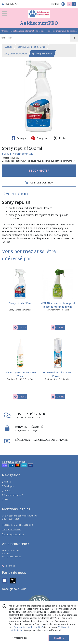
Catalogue (8, 486)
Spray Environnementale (15, 54)
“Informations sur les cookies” (28, 627)
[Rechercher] (74, 38)
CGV (5, 499)
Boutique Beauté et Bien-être (31, 47)
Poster (60, 138)
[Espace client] (63, 4)
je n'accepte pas (20, 638)
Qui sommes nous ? (12, 495)
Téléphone (8, 566)
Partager (19, 138)
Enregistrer (40, 138)
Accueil (9, 47)
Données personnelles (13, 534)
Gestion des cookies (12, 530)
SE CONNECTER (39, 171)
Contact (55, 4)
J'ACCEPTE (59, 638)
